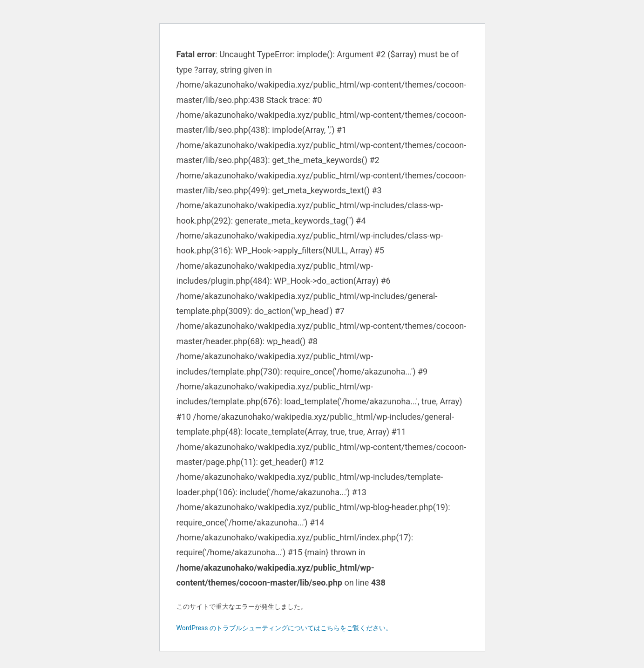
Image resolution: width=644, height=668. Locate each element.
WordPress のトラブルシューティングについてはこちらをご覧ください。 (285, 628)
